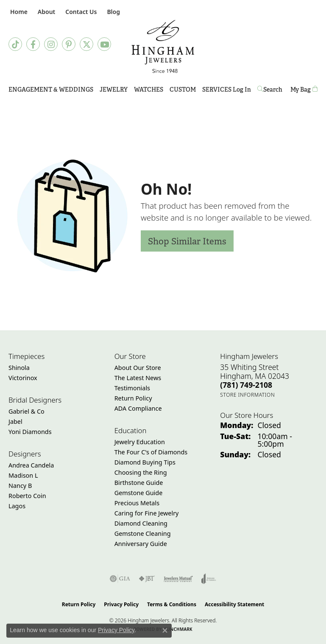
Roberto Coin (27, 496)
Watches (149, 90)
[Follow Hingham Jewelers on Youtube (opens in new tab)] (104, 44)
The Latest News (138, 378)
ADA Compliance (138, 408)
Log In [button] (242, 91)
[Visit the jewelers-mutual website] (178, 579)
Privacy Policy (121, 604)
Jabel (15, 421)
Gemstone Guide (139, 493)
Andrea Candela (31, 465)
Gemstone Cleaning (143, 533)
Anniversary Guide (141, 544)
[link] (18, 12)
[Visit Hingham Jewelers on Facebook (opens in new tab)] (33, 44)
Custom (183, 90)
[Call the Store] (246, 385)
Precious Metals (137, 503)
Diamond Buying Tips (145, 462)
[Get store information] (247, 395)
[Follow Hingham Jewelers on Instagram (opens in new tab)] (51, 44)
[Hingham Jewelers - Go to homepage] (163, 46)
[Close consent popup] (165, 630)
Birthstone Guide (139, 483)
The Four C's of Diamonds (151, 452)
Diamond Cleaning (141, 523)
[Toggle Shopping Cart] (304, 90)
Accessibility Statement (234, 604)
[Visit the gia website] (120, 579)
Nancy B (20, 486)
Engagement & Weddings (51, 90)
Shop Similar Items (187, 241)
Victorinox (23, 378)
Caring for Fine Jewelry (147, 513)
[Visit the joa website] (209, 579)
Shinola (19, 368)
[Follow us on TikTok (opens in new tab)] (15, 44)
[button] (46, 12)
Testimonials (132, 388)
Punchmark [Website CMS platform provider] (178, 629)
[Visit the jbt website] (147, 579)
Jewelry (114, 90)
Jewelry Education (140, 442)
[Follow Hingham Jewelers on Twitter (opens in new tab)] (86, 44)
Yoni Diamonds (30, 432)
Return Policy (133, 398)
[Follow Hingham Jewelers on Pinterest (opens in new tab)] (69, 44)
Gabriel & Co (26, 411)
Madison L (23, 475)
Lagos (17, 506)
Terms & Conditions (172, 604)
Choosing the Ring (141, 472)
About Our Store (138, 368)
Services (217, 90)
